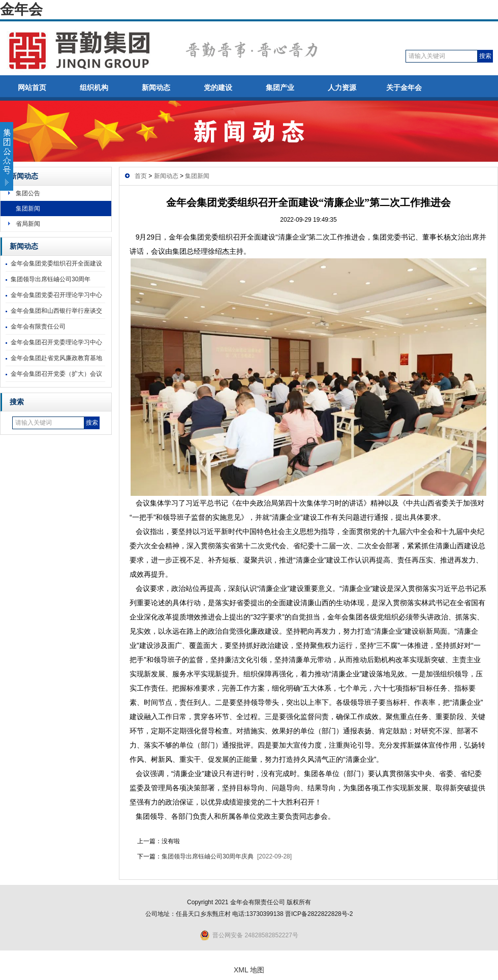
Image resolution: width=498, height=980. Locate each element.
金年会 (21, 9)
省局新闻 (28, 224)
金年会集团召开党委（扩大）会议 (56, 374)
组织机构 (94, 87)
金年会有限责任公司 (38, 326)
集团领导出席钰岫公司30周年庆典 (208, 856)
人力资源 (342, 87)
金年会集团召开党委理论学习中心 (56, 342)
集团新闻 (28, 209)
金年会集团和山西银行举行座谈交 (56, 311)
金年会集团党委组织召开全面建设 (56, 263)
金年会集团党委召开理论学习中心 (56, 295)
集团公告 (28, 193)
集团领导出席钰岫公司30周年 (51, 279)
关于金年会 (404, 87)
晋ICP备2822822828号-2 (319, 914)
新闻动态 (156, 87)
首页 (141, 176)
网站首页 (32, 87)
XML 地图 (249, 970)
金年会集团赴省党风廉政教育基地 (56, 358)
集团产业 (280, 87)
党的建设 (218, 87)
